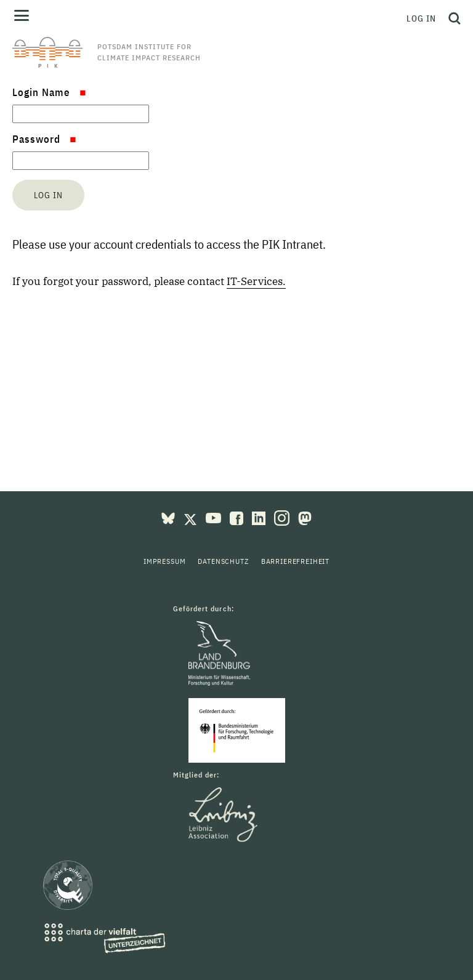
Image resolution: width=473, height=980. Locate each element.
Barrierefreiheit (295, 561)
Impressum (165, 561)
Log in (421, 18)
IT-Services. (256, 281)
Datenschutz (223, 561)
